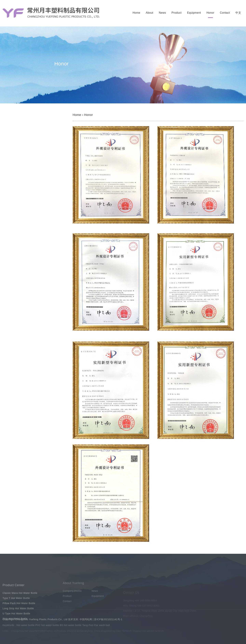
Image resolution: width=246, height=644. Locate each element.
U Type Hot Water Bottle (29, 168)
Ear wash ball (102, 626)
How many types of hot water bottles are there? (36, 274)
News (162, 13)
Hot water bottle (26, 626)
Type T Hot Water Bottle (29, 146)
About (149, 13)
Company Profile (72, 598)
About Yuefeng (73, 590)
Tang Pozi (88, 626)
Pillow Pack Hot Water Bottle (31, 154)
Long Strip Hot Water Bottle (31, 161)
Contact (225, 13)
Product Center (13, 600)
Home (136, 13)
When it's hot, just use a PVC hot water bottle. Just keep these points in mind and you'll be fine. (66, 259)
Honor (210, 13)
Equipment (194, 13)
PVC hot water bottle (47, 626)
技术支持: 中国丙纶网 (80, 621)
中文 (238, 13)
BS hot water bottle (71, 626)
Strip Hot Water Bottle (27, 176)
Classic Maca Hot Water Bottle (33, 139)
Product (177, 13)
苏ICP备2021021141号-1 (108, 621)
